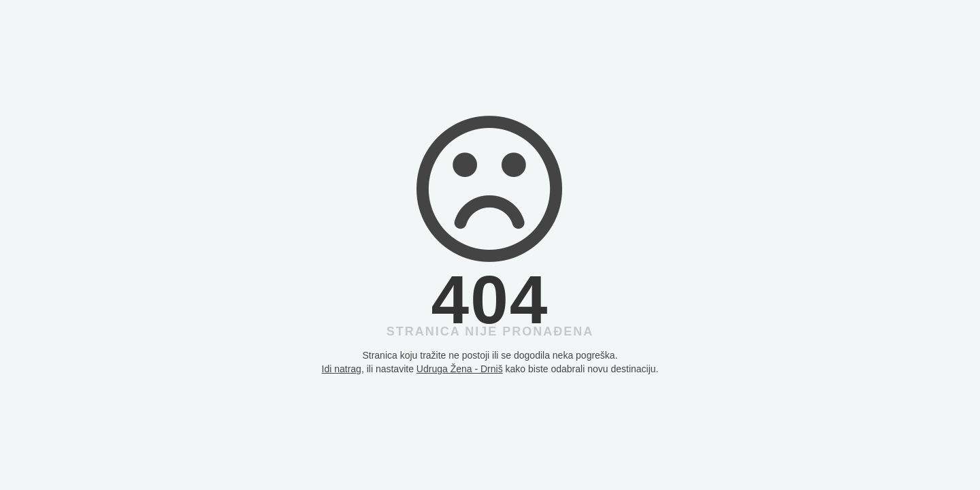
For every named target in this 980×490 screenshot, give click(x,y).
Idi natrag (342, 369)
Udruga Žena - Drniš (460, 369)
